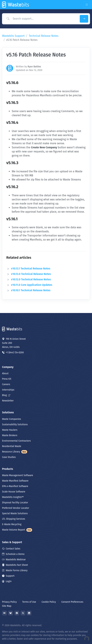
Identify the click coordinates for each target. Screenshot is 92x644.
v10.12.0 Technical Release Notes (31, 279)
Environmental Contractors (16, 441)
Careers (6, 384)
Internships (8, 390)
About (5, 373)
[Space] (12, 329)
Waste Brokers (10, 435)
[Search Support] (40, 19)
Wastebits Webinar (14, 560)
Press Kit (7, 379)
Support (8, 576)
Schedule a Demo (13, 554)
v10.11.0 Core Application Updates (32, 285)
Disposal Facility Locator (15, 503)
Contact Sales (11, 549)
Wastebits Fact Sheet (15, 565)
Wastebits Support (13, 36)
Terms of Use (29, 602)
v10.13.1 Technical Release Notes (31, 269)
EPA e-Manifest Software (15, 486)
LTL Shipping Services (14, 519)
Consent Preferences (72, 602)
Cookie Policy (49, 602)
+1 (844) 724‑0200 (13, 353)
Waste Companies (11, 419)
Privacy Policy (9, 602)
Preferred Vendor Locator (16, 508)
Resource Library (15, 452)
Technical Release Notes (44, 36)
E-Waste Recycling (12, 524)
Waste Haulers (10, 430)
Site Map (7, 606)
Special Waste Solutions (15, 513)
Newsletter (8, 401)
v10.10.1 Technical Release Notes (31, 290)
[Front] (16, 5)
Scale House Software (14, 492)
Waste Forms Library (15, 570)
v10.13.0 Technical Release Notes (31, 274)
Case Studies (9, 457)
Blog (6, 395)
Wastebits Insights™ (13, 497)
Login (7, 581)
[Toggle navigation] (87, 5)
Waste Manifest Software (15, 481)
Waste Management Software (18, 475)
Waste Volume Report (17, 530)
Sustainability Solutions (15, 424)
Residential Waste (12, 446)
